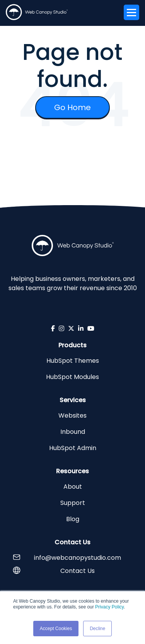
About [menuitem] (73, 487)
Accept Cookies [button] (56, 629)
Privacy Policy (109, 607)
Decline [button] (97, 629)
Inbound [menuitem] (73, 432)
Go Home (72, 107)
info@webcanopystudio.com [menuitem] (78, 558)
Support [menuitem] (73, 503)
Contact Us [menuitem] (78, 571)
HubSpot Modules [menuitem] (72, 377)
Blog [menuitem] (73, 519)
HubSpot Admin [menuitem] (73, 448)
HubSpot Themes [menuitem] (73, 361)
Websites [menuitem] (72, 415)
